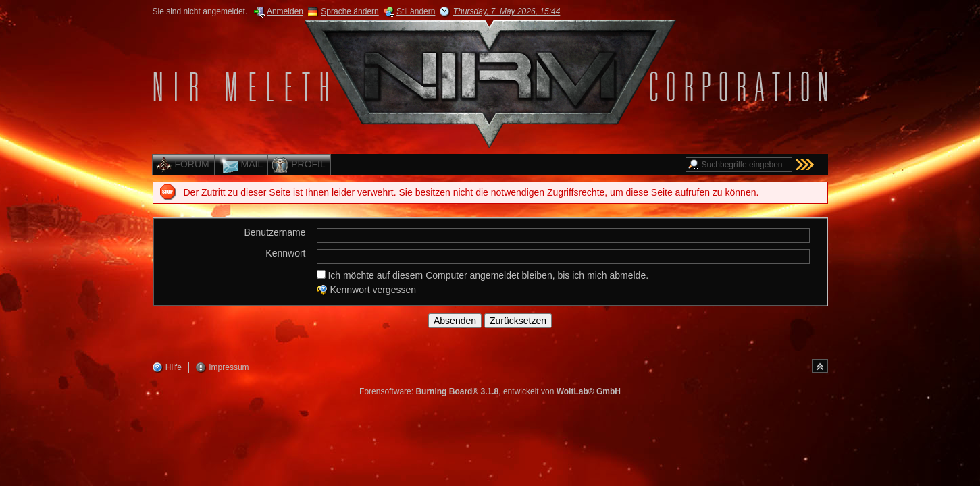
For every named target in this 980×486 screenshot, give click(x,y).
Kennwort (285, 253)
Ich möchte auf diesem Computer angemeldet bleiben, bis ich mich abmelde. (483, 275)
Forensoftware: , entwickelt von (490, 391)
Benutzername (275, 232)
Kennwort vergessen (373, 290)
